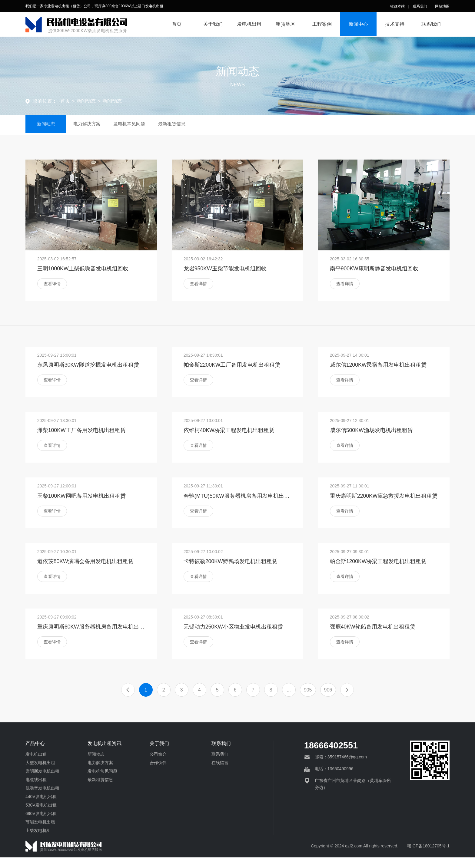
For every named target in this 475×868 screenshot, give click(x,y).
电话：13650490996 (334, 780)
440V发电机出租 (41, 807)
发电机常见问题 (139, 125)
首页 (177, 24)
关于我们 (213, 24)
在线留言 (220, 773)
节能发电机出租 (40, 833)
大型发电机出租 (40, 773)
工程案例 (322, 24)
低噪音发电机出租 (42, 799)
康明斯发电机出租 (42, 782)
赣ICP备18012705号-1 (428, 856)
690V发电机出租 (41, 824)
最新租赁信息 (185, 125)
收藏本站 (397, 6)
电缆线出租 (36, 790)
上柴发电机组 (38, 841)
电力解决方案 (94, 125)
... (289, 700)
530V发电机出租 (41, 816)
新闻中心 (358, 24)
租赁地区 (286, 24)
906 (328, 700)
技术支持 (395, 24)
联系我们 (420, 6)
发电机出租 (249, 24)
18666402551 (331, 756)
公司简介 (158, 765)
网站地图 (442, 6)
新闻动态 (86, 101)
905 (308, 700)
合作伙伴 (158, 773)
